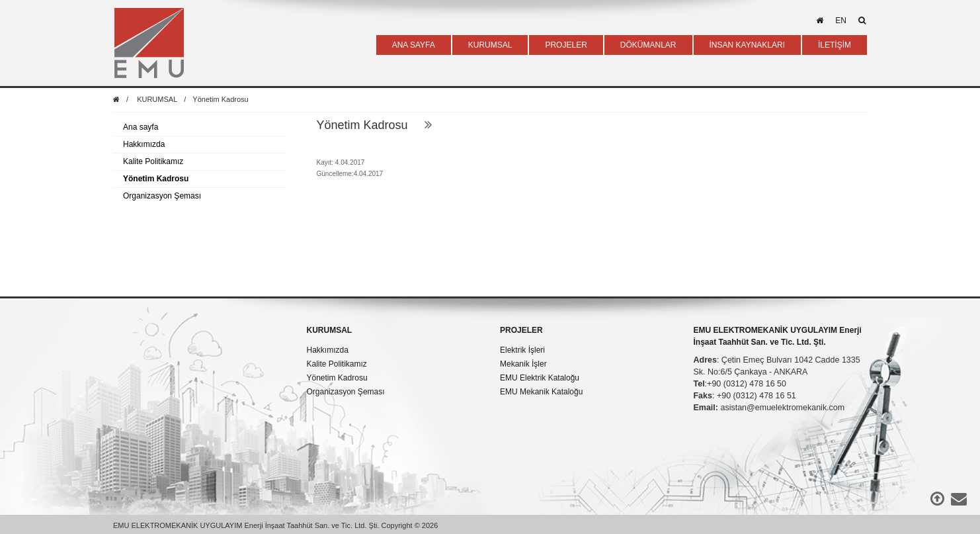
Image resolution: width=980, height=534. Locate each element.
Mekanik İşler (523, 364)
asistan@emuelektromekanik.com (782, 408)
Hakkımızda (144, 144)
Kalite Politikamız (153, 161)
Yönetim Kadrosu (220, 99)
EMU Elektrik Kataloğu (540, 378)
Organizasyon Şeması (162, 196)
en (841, 21)
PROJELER (521, 330)
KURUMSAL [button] (490, 45)
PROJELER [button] (566, 45)
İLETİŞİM (835, 45)
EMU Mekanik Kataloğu (541, 392)
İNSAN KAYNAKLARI (747, 45)
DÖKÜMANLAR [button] (648, 45)
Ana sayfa (141, 127)
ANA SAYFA (414, 45)
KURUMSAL (157, 99)
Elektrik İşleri (522, 350)
